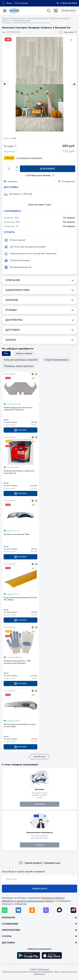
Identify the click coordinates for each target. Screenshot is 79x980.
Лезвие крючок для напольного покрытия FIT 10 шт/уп (18, 409)
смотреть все (39, 757)
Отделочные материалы (38, 18)
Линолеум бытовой (21, 20)
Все (6, 353)
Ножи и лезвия (24, 353)
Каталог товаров (18, 18)
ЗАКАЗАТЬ (40, 845)
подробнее (40, 804)
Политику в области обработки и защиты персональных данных (33, 899)
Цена (6, 420)
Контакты (8, 918)
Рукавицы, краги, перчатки (19, 366)
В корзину (48, 169)
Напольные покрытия (60, 18)
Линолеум (6, 20)
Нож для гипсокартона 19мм (17, 534)
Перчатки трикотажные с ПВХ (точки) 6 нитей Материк (17, 662)
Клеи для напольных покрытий (21, 360)
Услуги (7, 936)
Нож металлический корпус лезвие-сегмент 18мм (20, 725)
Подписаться (39, 889)
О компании (10, 924)
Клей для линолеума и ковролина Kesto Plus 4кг (19, 472)
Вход (9, 3)
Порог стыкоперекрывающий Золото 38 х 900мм (20, 599)
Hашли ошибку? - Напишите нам (39, 863)
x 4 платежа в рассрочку (29, 158)
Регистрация (21, 3)
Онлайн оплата (69, 11)
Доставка (8, 943)
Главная (5, 18)
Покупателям (11, 930)
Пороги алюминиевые (57, 360)
